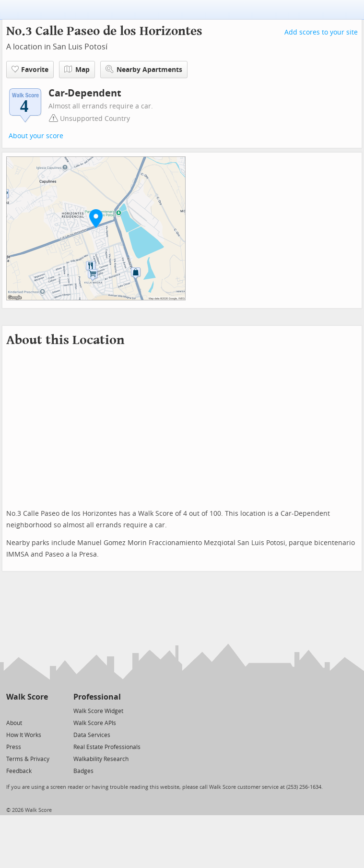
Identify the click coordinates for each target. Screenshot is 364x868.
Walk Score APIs (95, 723)
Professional (97, 697)
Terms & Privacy (28, 759)
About (14, 723)
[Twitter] (12, 710)
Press (14, 747)
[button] (96, 218)
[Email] (41, 710)
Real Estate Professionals (107, 747)
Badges (83, 771)
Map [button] (77, 70)
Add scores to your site (321, 32)
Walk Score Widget (98, 711)
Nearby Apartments (144, 69)
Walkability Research (101, 759)
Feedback (19, 771)
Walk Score (27, 697)
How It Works (24, 735)
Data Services (92, 735)
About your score (36, 136)
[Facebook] (27, 710)
